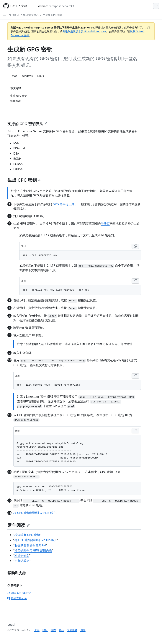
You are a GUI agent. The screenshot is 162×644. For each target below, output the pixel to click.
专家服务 (72, 630)
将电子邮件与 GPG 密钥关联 (33, 550)
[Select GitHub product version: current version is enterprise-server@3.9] (58, 6)
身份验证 (14, 15)
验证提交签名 (31, 15)
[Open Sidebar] (4, 15)
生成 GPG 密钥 (24, 180)
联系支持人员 (17, 598)
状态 (53, 630)
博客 (83, 630)
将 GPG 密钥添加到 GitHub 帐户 (36, 540)
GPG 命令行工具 (64, 204)
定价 (61, 630)
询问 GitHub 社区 (19, 593)
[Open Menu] (156, 6)
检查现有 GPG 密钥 (27, 535)
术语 (37, 630)
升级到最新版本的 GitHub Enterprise (84, 31)
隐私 (45, 630)
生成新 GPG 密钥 (53, 15)
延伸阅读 (19, 525)
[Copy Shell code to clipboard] (135, 246)
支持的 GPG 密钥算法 (27, 124)
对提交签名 (22, 556)
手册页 (105, 223)
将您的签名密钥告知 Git (30, 545)
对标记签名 (22, 561)
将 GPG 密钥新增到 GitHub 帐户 (35, 513)
